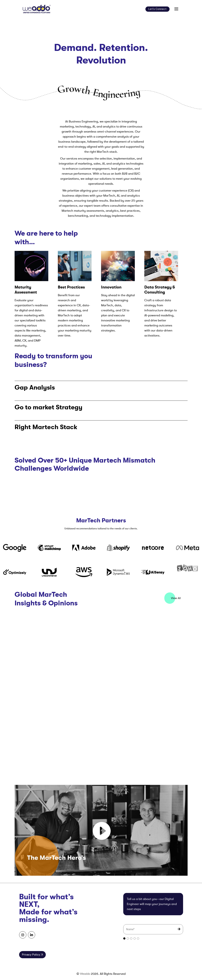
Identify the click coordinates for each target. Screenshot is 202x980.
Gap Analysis (35, 387)
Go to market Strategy (48, 407)
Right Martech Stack (46, 427)
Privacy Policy (32, 955)
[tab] (124, 939)
